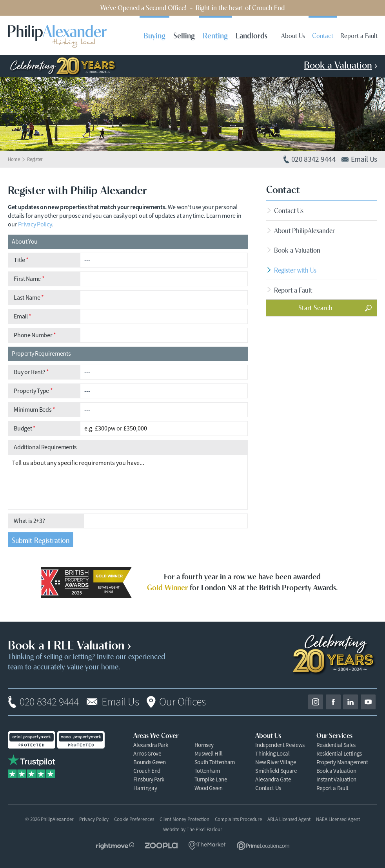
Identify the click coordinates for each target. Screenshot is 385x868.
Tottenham (207, 771)
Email (23, 316)
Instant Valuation (337, 779)
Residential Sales (336, 745)
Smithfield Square (276, 771)
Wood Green (209, 788)
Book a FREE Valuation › (69, 644)
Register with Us (295, 270)
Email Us (120, 702)
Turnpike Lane (211, 779)
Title (21, 260)
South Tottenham (215, 762)
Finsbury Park (149, 779)
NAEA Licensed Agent (338, 819)
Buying (154, 35)
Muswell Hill (209, 753)
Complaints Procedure (238, 819)
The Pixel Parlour (204, 829)
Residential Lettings (339, 753)
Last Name (29, 298)
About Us (293, 35)
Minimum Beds (35, 410)
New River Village (276, 762)
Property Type (33, 391)
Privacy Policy (35, 224)
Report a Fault (359, 35)
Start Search (315, 307)
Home (14, 159)
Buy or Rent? (31, 372)
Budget (25, 429)
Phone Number (35, 335)
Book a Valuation (297, 250)
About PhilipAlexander (304, 230)
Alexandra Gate (273, 779)
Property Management (342, 762)
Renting (215, 35)
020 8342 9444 (49, 702)
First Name (29, 279)
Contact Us (289, 210)
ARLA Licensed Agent (289, 819)
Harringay (145, 788)
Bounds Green (149, 762)
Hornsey (204, 745)
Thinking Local (272, 753)
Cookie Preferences (134, 819)
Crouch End (147, 771)
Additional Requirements (45, 447)
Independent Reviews (280, 745)
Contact (323, 35)
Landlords (252, 35)
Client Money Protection (184, 819)
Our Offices (182, 702)
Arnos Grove (147, 753)
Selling (184, 35)
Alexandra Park (151, 745)
